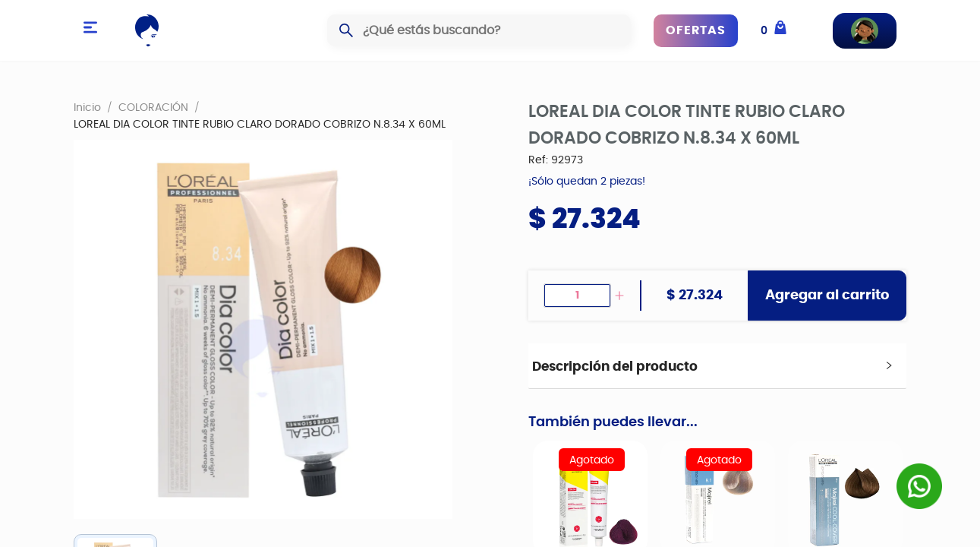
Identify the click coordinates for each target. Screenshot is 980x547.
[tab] (718, 366)
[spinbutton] (578, 296)
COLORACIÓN (153, 107)
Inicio (87, 107)
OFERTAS (696, 30)
